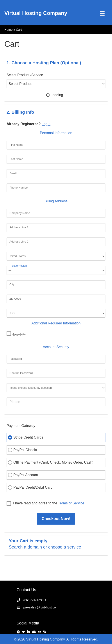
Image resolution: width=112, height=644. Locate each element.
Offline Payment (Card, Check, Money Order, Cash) (50, 462)
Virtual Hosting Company (36, 13)
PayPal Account (22, 475)
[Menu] (102, 13)
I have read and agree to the (45, 504)
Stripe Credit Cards (25, 437)
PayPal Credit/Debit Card (30, 487)
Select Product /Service (25, 75)
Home (8, 30)
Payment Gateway (21, 426)
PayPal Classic (22, 450)
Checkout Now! (56, 519)
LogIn (46, 124)
